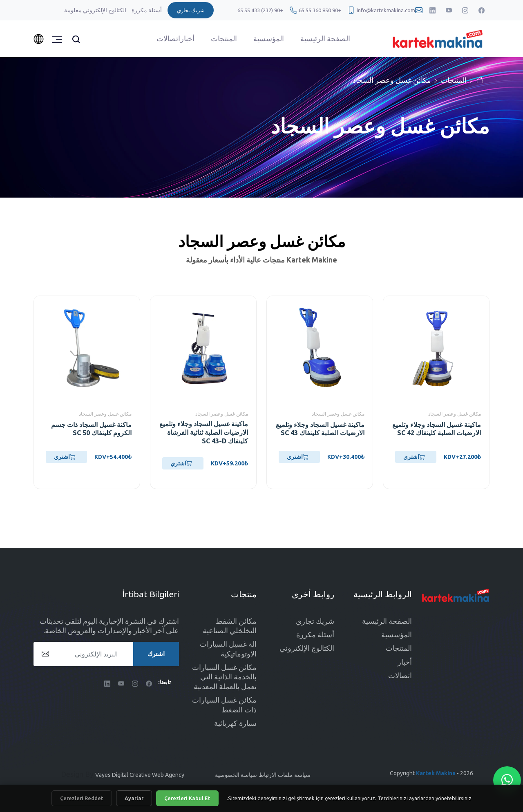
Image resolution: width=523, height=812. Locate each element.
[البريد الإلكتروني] (106, 654)
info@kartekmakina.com (386, 10)
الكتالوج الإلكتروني (104, 10)
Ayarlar (134, 798)
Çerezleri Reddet (82, 798)
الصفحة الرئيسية (325, 38)
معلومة (73, 10)
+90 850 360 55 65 (320, 10)
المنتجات (224, 38)
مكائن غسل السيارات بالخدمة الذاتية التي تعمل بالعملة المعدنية (224, 677)
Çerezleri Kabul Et (187, 798)
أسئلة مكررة (146, 10)
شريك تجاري (315, 621)
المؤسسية (269, 38)
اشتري (414, 457)
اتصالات (168, 38)
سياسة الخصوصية (236, 775)
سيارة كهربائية (235, 723)
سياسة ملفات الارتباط (285, 775)
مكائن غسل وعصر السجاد (392, 80)
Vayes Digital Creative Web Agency (140, 775)
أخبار (187, 38)
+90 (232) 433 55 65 (260, 10)
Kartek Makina (436, 773)
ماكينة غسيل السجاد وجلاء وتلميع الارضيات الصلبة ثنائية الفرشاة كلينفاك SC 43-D (204, 432)
